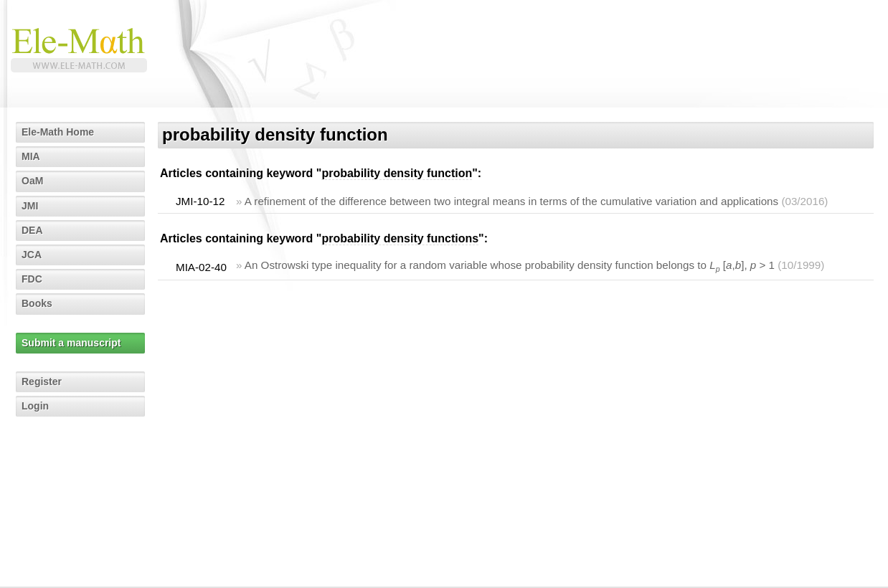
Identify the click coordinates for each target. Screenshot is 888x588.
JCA (32, 255)
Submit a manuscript (71, 343)
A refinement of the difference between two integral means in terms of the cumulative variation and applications (511, 201)
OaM (32, 181)
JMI (30, 206)
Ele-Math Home (58, 132)
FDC (32, 279)
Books (37, 303)
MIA (31, 156)
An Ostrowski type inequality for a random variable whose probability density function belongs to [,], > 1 (510, 265)
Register (42, 381)
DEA (32, 230)
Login (35, 406)
